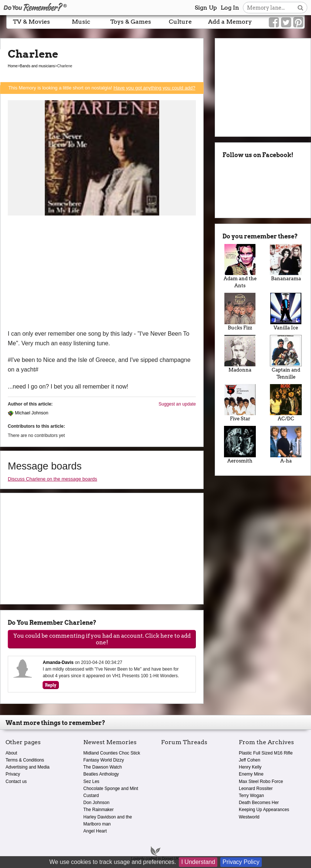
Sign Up (206, 8)
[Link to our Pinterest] (298, 23)
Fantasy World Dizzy (104, 760)
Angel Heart (95, 831)
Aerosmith (240, 445)
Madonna (240, 354)
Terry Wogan (251, 796)
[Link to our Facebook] (274, 23)
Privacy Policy (241, 862)
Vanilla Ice (286, 312)
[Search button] (300, 8)
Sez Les (91, 781)
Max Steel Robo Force (261, 781)
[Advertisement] (102, 274)
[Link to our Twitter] (286, 23)
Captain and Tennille (286, 357)
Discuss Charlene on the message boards (52, 479)
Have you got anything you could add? (154, 88)
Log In (230, 8)
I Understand (198, 862)
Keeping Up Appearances (264, 810)
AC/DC (286, 403)
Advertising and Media (28, 767)
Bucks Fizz (240, 312)
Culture (180, 22)
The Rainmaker (98, 810)
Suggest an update (177, 404)
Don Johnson (96, 803)
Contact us (16, 781)
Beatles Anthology (101, 774)
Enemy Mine (251, 774)
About (11, 753)
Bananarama (286, 263)
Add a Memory (230, 22)
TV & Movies (31, 22)
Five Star (240, 403)
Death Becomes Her (259, 803)
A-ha (286, 445)
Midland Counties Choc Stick (112, 753)
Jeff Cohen (250, 760)
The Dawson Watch (103, 767)
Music (81, 22)
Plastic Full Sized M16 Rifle (266, 753)
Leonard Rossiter (256, 789)
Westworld (249, 817)
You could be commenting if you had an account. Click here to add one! (102, 639)
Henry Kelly (250, 767)
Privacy (13, 774)
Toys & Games (131, 22)
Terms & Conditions (25, 760)
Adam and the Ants (240, 266)
